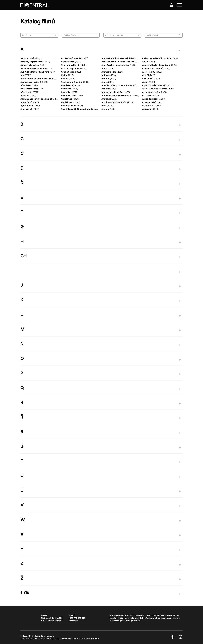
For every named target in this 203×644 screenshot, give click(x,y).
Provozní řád (79, 638)
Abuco (31, 636)
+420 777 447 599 (77, 618)
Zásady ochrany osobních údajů (60, 638)
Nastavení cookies (92, 638)
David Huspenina (48, 636)
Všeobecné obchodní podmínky (33, 638)
